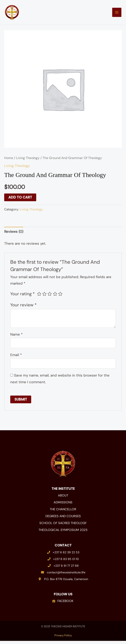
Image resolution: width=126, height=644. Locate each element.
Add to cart (20, 201)
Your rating (22, 297)
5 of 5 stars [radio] (60, 297)
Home (9, 161)
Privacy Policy (63, 638)
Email (16, 358)
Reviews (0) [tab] (14, 235)
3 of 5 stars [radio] (50, 297)
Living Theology (28, 161)
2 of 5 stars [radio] (44, 297)
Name (16, 338)
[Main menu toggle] (114, 14)
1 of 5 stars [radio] (39, 297)
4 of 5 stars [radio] (55, 297)
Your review (23, 308)
